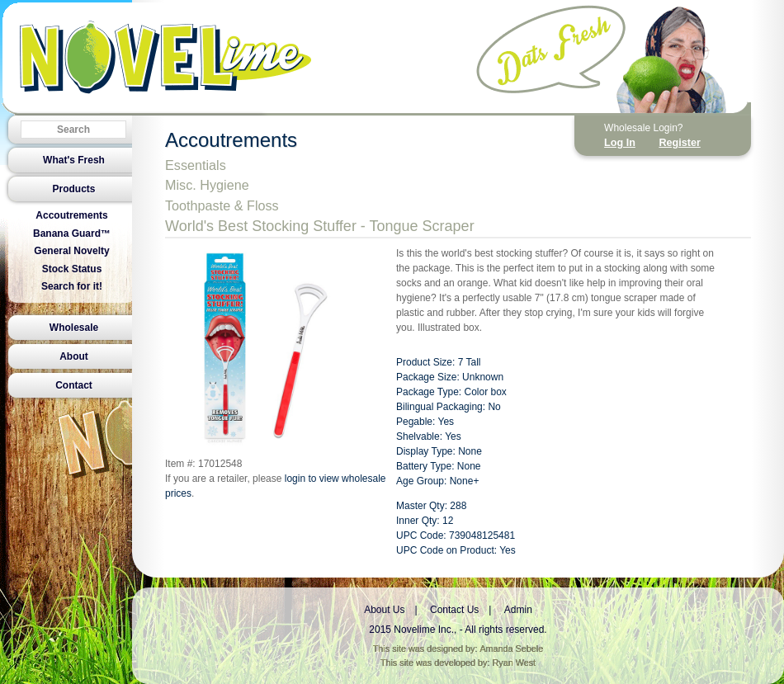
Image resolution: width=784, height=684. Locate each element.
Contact (74, 385)
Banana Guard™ (72, 234)
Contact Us (454, 610)
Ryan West (515, 663)
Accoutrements (71, 215)
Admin (518, 610)
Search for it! (72, 286)
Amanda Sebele (511, 649)
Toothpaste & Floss (222, 205)
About (74, 356)
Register (679, 143)
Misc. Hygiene (207, 185)
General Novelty (71, 251)
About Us (384, 610)
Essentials (196, 165)
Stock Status (72, 269)
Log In (620, 143)
